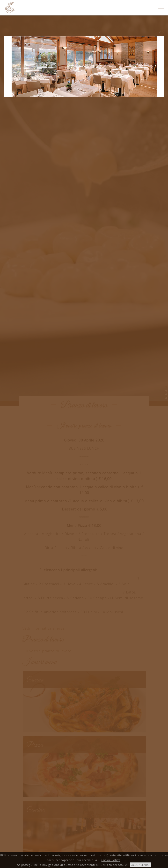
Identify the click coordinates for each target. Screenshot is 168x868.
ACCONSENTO (140, 865)
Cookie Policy (111, 860)
